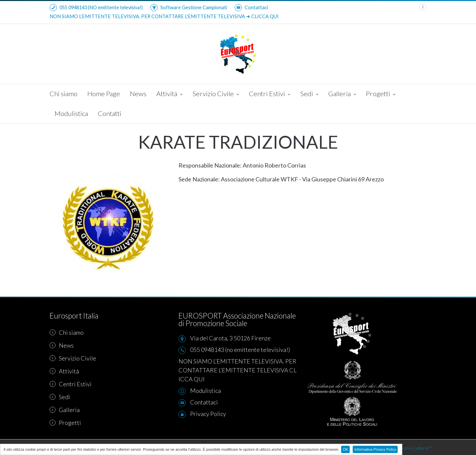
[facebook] (423, 7)
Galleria (342, 94)
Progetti (381, 94)
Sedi (309, 94)
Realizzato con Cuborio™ (407, 448)
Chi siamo (63, 94)
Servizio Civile (216, 94)
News (138, 94)
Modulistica (71, 113)
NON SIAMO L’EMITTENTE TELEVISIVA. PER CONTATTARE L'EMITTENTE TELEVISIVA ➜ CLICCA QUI (164, 16)
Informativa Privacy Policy (375, 449)
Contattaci (251, 7)
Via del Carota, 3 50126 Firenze (230, 338)
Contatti (110, 113)
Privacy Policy (208, 414)
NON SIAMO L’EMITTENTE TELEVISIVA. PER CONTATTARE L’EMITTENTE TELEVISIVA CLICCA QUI (238, 370)
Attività (169, 94)
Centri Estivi (270, 94)
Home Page (104, 94)
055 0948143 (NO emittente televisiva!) (96, 7)
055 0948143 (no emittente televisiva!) (240, 350)
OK (345, 449)
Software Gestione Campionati (189, 7)
